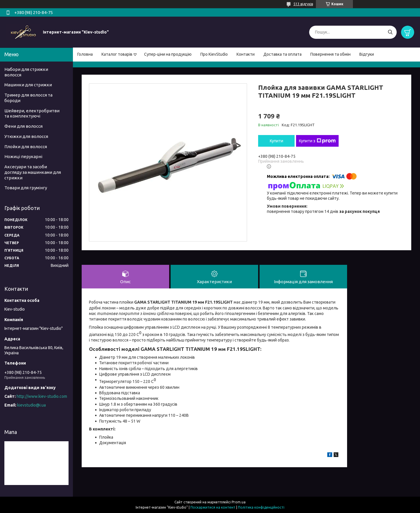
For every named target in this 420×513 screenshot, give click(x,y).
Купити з (317, 141)
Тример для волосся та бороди (28, 98)
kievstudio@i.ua (32, 405)
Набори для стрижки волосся (26, 72)
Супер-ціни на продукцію (168, 54)
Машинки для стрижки (28, 85)
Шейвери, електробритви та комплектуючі (32, 113)
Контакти (246, 54)
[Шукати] (390, 32)
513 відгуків (303, 4)
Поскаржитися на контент (213, 507)
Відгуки (367, 54)
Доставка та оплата (282, 54)
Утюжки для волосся (26, 136)
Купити (276, 141)
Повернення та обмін (330, 54)
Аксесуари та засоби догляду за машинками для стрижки (33, 172)
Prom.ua (239, 502)
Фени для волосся (23, 126)
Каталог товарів (117, 54)
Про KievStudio (214, 54)
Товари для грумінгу (26, 188)
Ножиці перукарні (23, 156)
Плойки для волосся (26, 147)
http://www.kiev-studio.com (42, 396)
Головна (85, 54)
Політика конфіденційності (261, 507)
